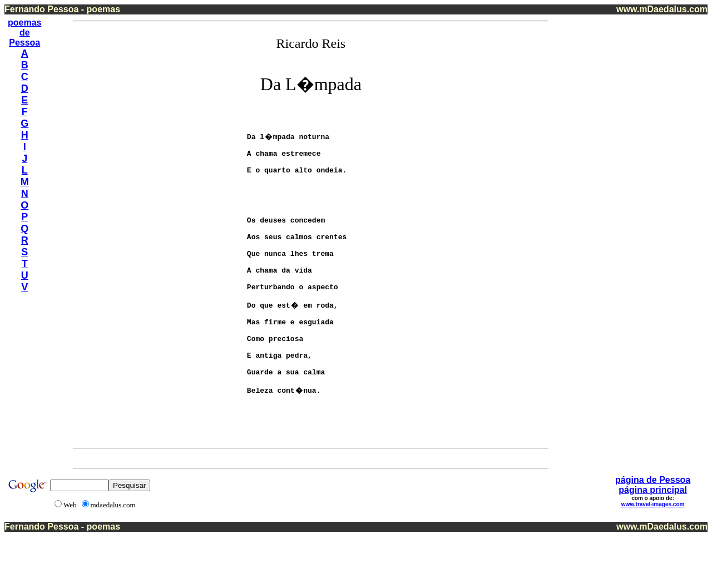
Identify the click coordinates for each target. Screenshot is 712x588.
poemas (24, 23)
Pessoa (24, 43)
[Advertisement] (661, 183)
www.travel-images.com (653, 556)
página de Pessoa (653, 532)
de (25, 33)
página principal (653, 542)
